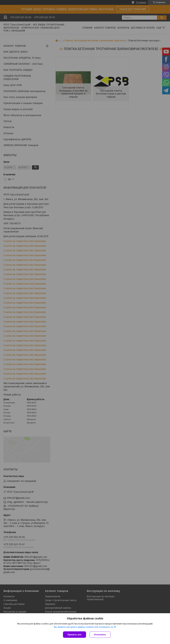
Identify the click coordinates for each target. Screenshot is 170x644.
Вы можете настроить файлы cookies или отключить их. (84, 627)
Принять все (75, 635)
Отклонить (100, 635)
